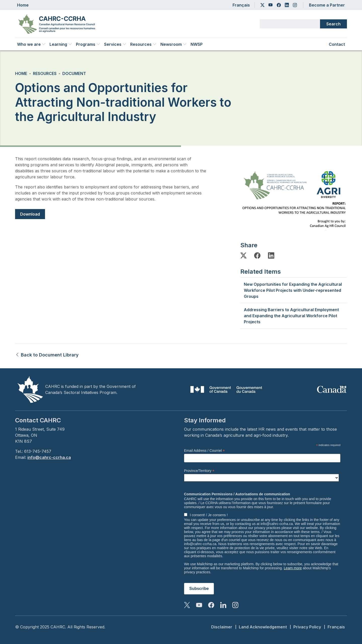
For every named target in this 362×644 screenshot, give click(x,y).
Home (23, 5)
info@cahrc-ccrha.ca (49, 457)
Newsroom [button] (173, 44)
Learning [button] (61, 44)
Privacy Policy (307, 627)
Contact (337, 44)
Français (241, 5)
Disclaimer (222, 627)
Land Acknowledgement (263, 627)
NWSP (197, 44)
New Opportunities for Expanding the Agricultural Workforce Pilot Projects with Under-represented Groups (293, 290)
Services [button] (115, 44)
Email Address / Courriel (204, 451)
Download (30, 214)
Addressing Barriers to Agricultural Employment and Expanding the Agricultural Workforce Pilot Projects (291, 316)
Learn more (293, 568)
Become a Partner (327, 5)
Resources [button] (143, 44)
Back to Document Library (47, 355)
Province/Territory (199, 471)
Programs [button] (88, 44)
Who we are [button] (31, 44)
